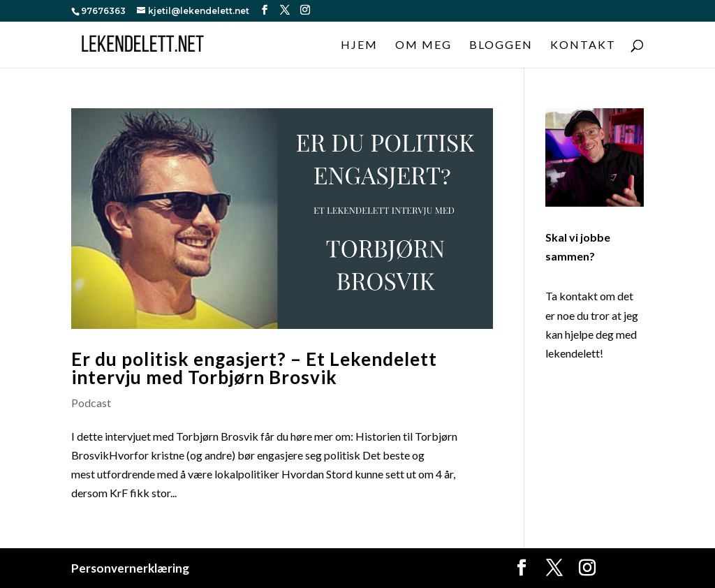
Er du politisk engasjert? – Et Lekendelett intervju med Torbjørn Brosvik (254, 368)
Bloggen (501, 45)
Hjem (359, 45)
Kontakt (583, 45)
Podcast (91, 403)
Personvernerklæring (130, 568)
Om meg (423, 45)
